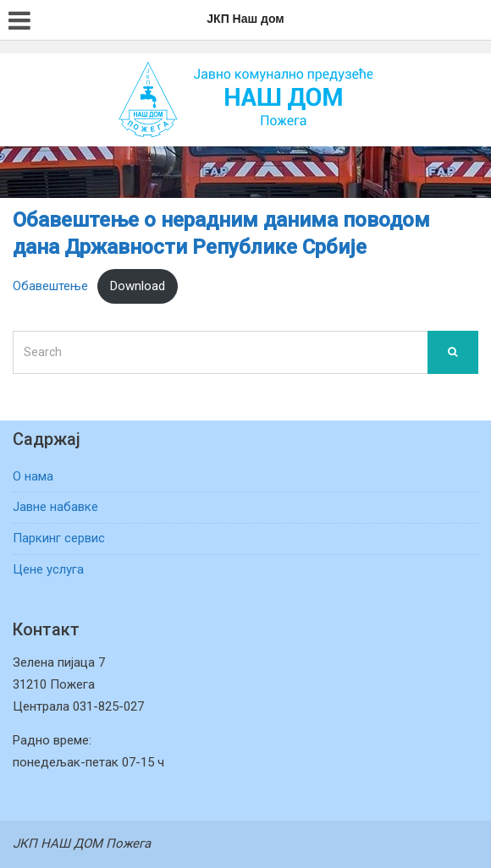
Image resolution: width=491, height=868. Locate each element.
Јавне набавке (55, 507)
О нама (33, 476)
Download (138, 286)
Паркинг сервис (59, 538)
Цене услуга (48, 569)
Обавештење (50, 286)
